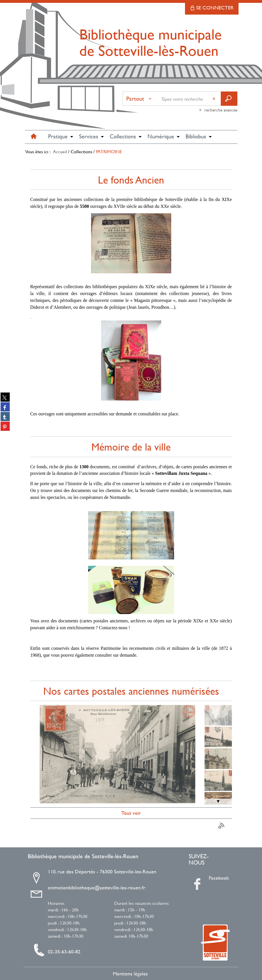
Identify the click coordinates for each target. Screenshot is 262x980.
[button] (58, 137)
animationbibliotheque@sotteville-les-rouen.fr (96, 888)
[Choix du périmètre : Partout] (140, 99)
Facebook (211, 878)
